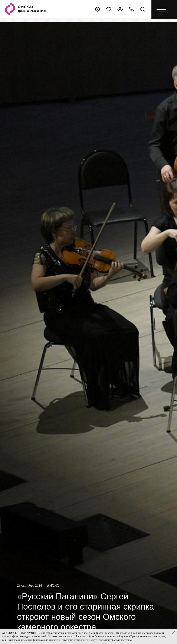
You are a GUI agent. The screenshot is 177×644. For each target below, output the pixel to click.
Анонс (53, 585)
